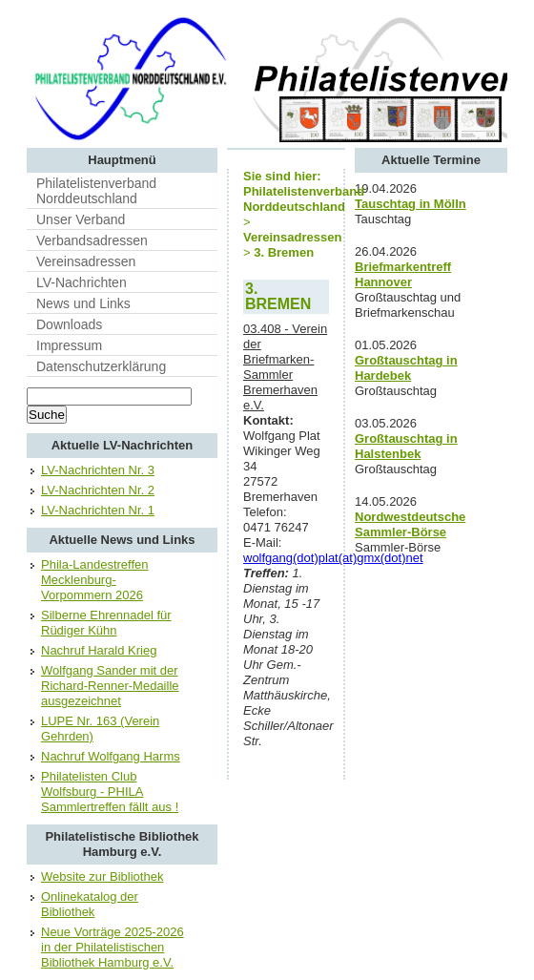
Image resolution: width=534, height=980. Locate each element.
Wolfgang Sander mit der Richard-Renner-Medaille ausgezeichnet (110, 686)
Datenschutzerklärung (101, 366)
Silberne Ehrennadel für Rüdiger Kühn (106, 623)
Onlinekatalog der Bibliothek (90, 904)
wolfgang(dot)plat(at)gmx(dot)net (333, 558)
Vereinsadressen (86, 261)
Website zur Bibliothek (102, 876)
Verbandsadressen (92, 240)
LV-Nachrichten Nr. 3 (98, 470)
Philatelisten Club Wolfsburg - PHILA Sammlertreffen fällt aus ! (110, 792)
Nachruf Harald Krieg (99, 650)
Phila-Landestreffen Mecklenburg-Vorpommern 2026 (95, 580)
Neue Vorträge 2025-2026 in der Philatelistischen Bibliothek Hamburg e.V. (113, 947)
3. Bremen (284, 252)
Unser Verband (81, 219)
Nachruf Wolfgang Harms (111, 756)
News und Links (83, 303)
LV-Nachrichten (82, 282)
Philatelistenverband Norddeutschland (96, 191)
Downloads (69, 324)
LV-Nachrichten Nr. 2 (98, 490)
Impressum (69, 345)
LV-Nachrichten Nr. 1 (98, 510)
